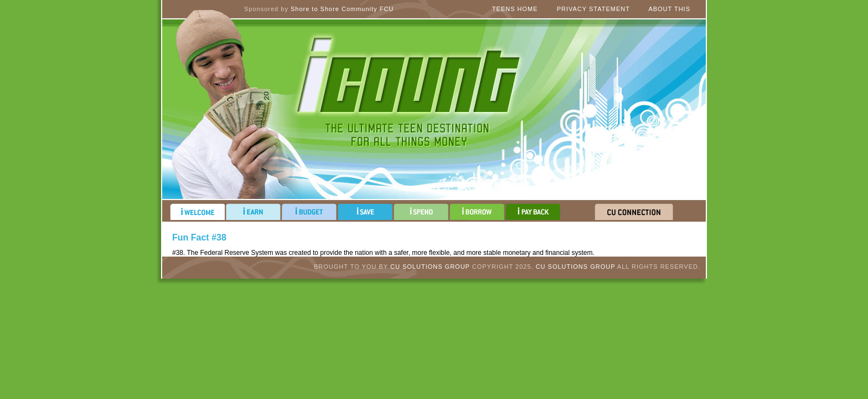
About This (669, 9)
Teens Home (515, 9)
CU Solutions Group (430, 267)
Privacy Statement (593, 9)
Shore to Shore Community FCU (342, 9)
